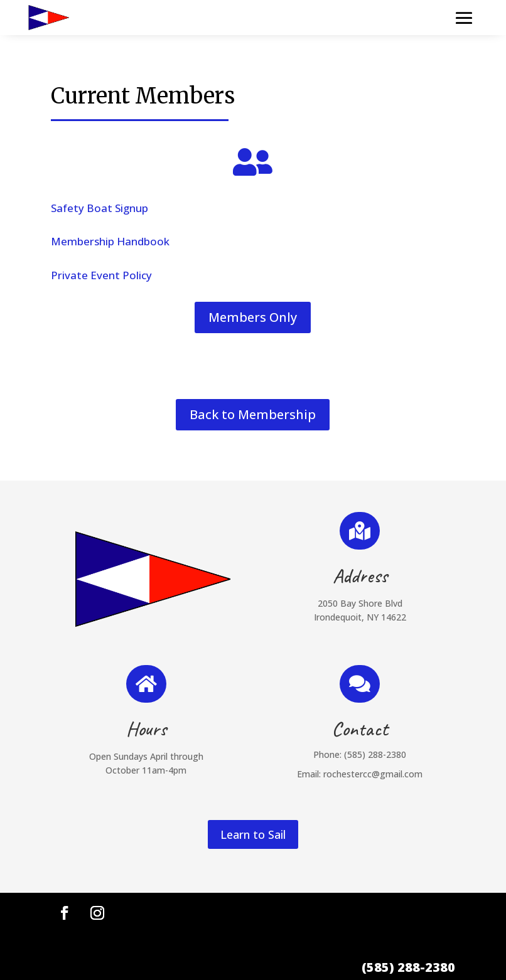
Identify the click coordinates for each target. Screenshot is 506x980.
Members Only (253, 317)
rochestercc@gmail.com (373, 774)
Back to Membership (253, 414)
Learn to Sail (253, 834)
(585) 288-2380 (375, 754)
